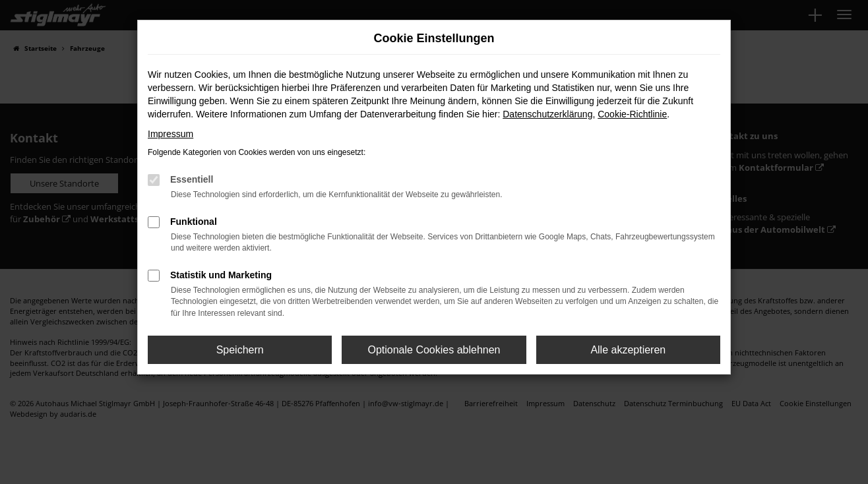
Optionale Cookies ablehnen (434, 350)
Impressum (170, 134)
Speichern (240, 350)
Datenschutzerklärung (547, 114)
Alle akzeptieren (628, 350)
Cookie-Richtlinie (632, 114)
